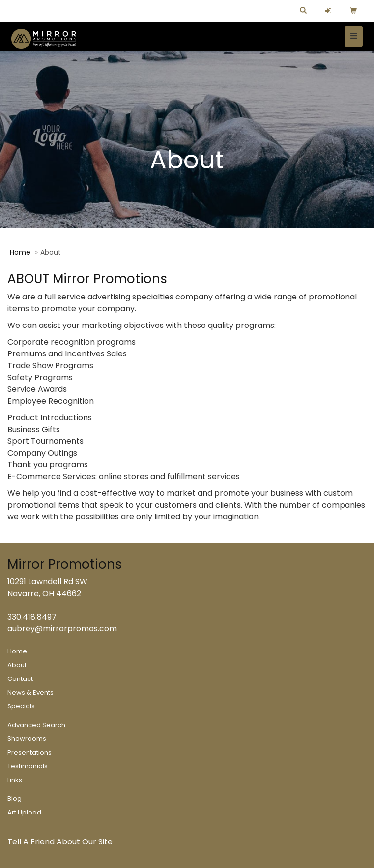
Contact (20, 679)
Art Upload (24, 812)
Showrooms (27, 739)
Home (20, 252)
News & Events (30, 692)
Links (15, 780)
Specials (21, 706)
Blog (14, 799)
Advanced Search (36, 725)
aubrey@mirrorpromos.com (62, 629)
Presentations (29, 752)
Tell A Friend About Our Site (60, 842)
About (17, 665)
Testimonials (28, 766)
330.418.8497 (32, 617)
